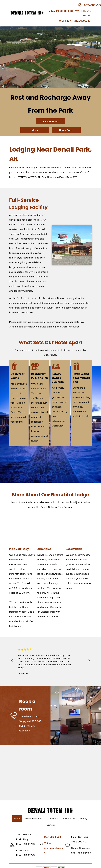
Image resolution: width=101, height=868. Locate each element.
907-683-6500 (53, 837)
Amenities (44, 549)
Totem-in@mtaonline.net (54, 848)
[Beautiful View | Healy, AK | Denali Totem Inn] (79, 529)
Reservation (74, 549)
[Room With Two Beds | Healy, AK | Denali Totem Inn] (22, 529)
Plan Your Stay (19, 549)
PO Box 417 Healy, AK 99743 (74, 21)
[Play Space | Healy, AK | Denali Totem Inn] (50, 529)
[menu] (6, 11)
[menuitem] (17, 818)
